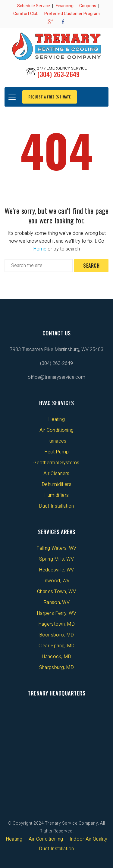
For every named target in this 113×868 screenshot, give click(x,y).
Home (40, 249)
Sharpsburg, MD (56, 667)
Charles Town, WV (56, 592)
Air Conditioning (57, 430)
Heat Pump (57, 452)
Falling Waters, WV (56, 548)
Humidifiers (56, 495)
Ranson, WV (56, 602)
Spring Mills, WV (56, 559)
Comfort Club (26, 14)
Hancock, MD (56, 657)
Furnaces (56, 441)
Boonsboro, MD (57, 635)
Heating (56, 419)
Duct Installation (56, 506)
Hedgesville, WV (56, 570)
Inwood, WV (57, 581)
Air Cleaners (56, 474)
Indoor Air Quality (88, 839)
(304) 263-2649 (58, 74)
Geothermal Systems (56, 463)
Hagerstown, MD (56, 624)
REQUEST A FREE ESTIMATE (50, 97)
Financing (65, 6)
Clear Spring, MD (57, 646)
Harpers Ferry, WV (56, 613)
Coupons (88, 6)
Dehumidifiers (56, 484)
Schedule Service (34, 6)
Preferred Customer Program (72, 14)
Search (91, 266)
